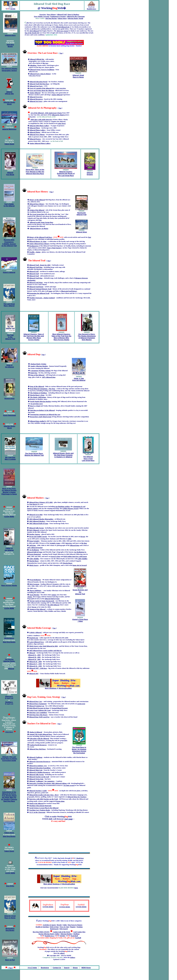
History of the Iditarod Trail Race (41, 237)
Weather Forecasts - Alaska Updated (42, 298)
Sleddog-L (9, 702)
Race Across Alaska (9, 585)
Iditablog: (33, 65)
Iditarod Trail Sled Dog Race (39, 84)
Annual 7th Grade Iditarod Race (41, 734)
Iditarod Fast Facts (36, 86)
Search (67, 968)
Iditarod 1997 (34, 674)
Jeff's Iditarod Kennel (35, 548)
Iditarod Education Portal (38, 82)
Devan (83, 536)
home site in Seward (80, 565)
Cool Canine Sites (79, 932)
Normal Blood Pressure (60, 708)
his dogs (84, 543)
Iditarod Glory (10, 35)
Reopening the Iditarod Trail (39, 293)
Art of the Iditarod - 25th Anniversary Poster (46, 113)
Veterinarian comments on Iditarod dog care (45, 414)
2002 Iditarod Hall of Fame (39, 523)
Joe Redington (34, 550)
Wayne (34, 607)
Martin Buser (68, 563)
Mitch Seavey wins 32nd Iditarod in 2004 (43, 646)
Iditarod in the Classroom (76, 16)
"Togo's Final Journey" (54, 248)
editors (62, 953)
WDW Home (86, 968)
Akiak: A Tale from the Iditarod (79, 379)
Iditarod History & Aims (38, 241)
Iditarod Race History (37, 204)
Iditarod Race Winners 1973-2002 (41, 502)
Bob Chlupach (34, 530)
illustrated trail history (69, 291)
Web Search (64, 929)
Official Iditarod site (63, 27)
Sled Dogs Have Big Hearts (38, 715)
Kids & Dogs (54, 927)
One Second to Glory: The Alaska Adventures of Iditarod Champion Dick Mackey (87, 337)
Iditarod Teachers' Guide (38, 791)
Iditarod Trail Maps (36, 282)
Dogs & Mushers (73, 14)
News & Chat (64, 927)
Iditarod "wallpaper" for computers (42, 781)
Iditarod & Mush (58, 115)
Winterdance (9, 638)
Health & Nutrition (42, 927)
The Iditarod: (88, 457)
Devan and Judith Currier (38, 536)
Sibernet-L (9, 697)
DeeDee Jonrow (35, 534)
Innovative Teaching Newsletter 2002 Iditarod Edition (48, 783)
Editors (73, 957)
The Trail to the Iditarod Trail (10, 337)
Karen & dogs (55, 556)
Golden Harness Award (70, 508)
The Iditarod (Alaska (9, 69)
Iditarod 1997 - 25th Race (38, 668)
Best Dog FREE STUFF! (41, 932)
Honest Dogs (9, 398)
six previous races (37, 404)
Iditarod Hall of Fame (35, 552)
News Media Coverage (42, 16)
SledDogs (76, 934)
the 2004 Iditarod (53, 605)
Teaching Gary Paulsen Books (40, 810)
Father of (9, 548)
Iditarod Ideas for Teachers (77, 797)
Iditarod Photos (35, 132)
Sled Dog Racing (51, 18)
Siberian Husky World (75, 18)
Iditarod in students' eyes (38, 766)
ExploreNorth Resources (38, 745)
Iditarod (10, 173)
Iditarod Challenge (36, 757)
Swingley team (55, 543)
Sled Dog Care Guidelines (38, 713)
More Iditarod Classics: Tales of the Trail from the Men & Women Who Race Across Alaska (61, 337)
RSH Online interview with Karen (75, 556)
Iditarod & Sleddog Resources (40, 772)
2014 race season (62, 31)
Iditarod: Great (78, 75)
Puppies (73, 927)
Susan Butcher (34, 595)
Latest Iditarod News (37, 642)
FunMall (78, 938)
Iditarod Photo (35, 128)
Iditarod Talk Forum (36, 528)
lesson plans (60, 801)
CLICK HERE (10, 873)
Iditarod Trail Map (36, 267)
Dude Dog (34, 373)
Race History (52, 14)
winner (54, 595)
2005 (70, 539)
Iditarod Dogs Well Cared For (39, 717)
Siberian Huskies (66, 934)
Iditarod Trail (62, 14)
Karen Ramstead (35, 554)
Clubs (65, 925)
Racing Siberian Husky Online (49, 934)
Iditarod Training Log (37, 706)
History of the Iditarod (37, 200)
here (76, 888)
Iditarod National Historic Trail (40, 289)
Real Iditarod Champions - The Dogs (43, 389)
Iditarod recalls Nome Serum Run (41, 222)
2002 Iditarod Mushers (37, 521)
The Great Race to (79, 747)
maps (50, 291)
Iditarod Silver (82, 232)
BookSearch (54, 929)
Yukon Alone (9, 833)
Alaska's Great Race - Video (80, 620)
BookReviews (91, 9)
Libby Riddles (83, 559)
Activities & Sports (49, 925)
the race (45, 63)
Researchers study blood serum (41, 417)
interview (69, 543)
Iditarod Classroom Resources (40, 761)
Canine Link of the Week (61, 932)
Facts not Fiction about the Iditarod (42, 90)
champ (30, 597)
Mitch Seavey (34, 565)
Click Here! (9, 732)
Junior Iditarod (35, 93)
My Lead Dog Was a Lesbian (10, 458)
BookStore (80, 858)
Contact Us (57, 968)
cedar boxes (62, 123)
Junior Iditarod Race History (39, 244)
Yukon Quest (62, 18)
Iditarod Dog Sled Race (38, 749)
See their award (69, 785)
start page (68, 819)
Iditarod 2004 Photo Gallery (39, 126)
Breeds (59, 925)
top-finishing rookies (63, 506)
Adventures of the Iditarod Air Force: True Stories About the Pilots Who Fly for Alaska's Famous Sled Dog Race (9, 797)
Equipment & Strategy (58, 16)
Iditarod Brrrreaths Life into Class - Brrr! (44, 795)
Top (61, 53)
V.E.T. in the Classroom (37, 812)
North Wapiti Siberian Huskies (41, 401)
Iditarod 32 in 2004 (36, 515)
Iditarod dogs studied (37, 421)
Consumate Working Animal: (41, 371)
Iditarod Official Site (9, 93)
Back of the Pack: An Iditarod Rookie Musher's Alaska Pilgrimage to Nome (9, 491)
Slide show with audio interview (41, 120)
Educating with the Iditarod (39, 738)
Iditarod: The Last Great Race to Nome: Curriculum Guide (9, 759)
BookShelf (74, 936)
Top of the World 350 (32, 33)
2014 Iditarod (34, 31)
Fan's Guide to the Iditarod (9, 205)
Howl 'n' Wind (35, 406)
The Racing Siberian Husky (9, 660)
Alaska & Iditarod (36, 732)
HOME (13, 9)
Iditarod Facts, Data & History (41, 74)
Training (80, 927)
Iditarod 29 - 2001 (34, 659)
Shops (75, 968)
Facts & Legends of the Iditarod (41, 88)
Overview (43, 14)
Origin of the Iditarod (37, 210)
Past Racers (33, 504)
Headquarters (34, 246)
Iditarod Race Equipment (38, 704)
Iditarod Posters (35, 139)
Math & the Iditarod (36, 803)
